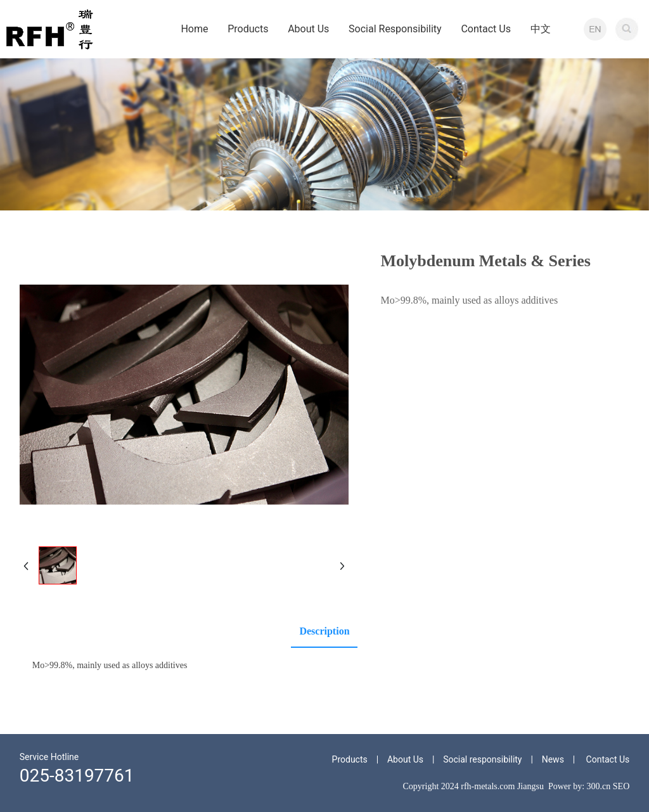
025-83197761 (77, 776)
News (553, 759)
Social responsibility (482, 759)
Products (350, 759)
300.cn (599, 786)
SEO (621, 786)
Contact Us (608, 759)
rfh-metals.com (488, 786)
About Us (405, 759)
